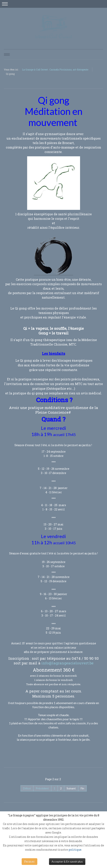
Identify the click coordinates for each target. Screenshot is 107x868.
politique (75, 850)
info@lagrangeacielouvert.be (67, 663)
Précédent (42, 788)
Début (27, 788)
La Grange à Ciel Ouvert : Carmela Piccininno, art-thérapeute (55, 69)
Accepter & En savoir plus (67, 861)
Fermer (29, 861)
